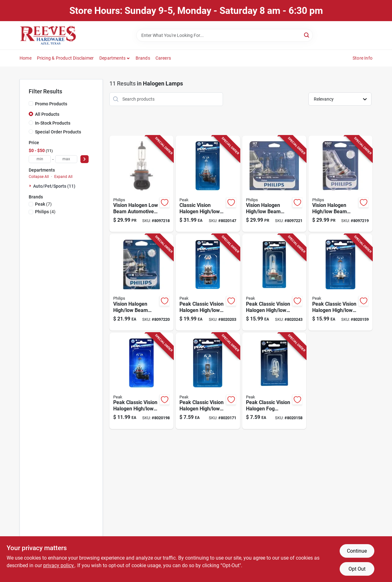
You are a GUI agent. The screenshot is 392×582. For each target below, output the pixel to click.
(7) (43, 204)
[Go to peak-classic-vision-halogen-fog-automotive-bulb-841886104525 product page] (274, 381)
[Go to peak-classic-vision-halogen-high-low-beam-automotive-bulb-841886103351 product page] (141, 381)
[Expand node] (31, 186)
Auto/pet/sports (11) (54, 186)
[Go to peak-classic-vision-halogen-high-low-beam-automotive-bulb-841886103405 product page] (208, 282)
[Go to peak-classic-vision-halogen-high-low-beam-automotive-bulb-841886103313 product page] (340, 282)
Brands (143, 58)
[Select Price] (85, 159)
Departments (112, 58)
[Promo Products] (31, 103)
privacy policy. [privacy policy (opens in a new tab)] (59, 565)
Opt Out (357, 569)
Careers (163, 58)
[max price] (66, 159)
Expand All (63, 177)
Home (26, 58)
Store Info (363, 58)
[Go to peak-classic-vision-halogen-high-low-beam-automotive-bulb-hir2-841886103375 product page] (208, 184)
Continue (357, 551)
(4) (45, 212)
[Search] (307, 35)
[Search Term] (225, 35)
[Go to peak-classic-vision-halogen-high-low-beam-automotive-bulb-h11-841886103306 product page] (274, 282)
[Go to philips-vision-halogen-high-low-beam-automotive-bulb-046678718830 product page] (141, 282)
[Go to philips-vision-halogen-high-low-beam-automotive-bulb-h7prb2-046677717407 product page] (274, 184)
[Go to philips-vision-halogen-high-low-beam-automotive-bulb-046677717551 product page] (340, 184)
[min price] (40, 159)
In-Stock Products (53, 123)
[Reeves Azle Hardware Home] (48, 35)
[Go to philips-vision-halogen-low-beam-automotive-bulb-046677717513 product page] (141, 184)
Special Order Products (58, 132)
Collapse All (39, 177)
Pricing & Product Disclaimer (65, 58)
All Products (47, 114)
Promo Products (51, 104)
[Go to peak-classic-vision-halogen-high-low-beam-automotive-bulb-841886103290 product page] (208, 381)
